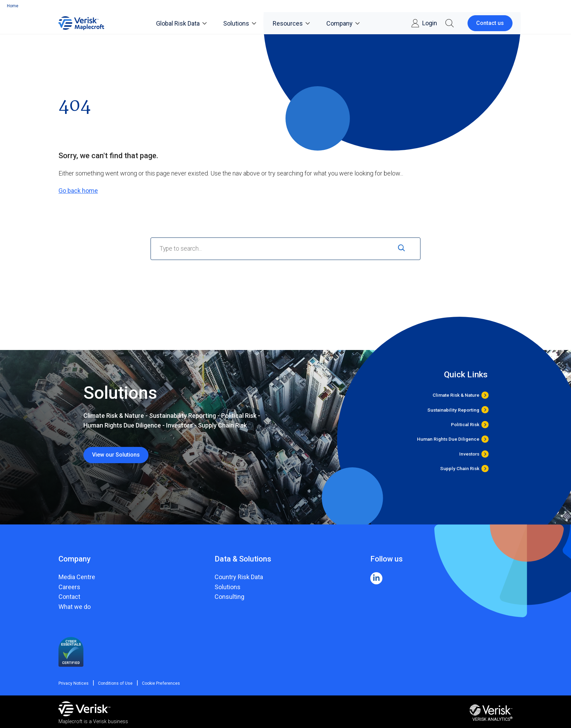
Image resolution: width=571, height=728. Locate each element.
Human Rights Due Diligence (448, 439)
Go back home (78, 191)
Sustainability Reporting (453, 410)
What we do (75, 607)
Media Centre (77, 577)
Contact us (490, 23)
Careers (69, 587)
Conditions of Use (113, 683)
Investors (469, 454)
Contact (69, 597)
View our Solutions (116, 455)
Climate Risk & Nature (456, 395)
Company (343, 23)
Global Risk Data (181, 23)
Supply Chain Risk (460, 469)
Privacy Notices (73, 683)
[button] (450, 23)
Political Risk (465, 425)
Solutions (240, 23)
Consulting (229, 597)
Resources (291, 23)
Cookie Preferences (157, 683)
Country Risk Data (239, 577)
